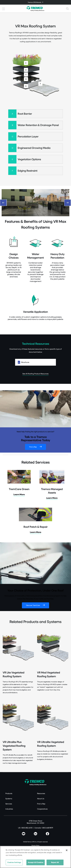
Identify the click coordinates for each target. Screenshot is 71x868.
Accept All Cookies (36, 862)
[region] (35, 857)
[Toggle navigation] (35, 2)
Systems (9, 799)
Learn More (19, 494)
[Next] (68, 203)
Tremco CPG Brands (34, 2)
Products (9, 793)
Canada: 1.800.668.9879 (44, 828)
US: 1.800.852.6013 (25, 828)
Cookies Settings (14, 862)
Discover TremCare (33, 605)
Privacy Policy (35, 845)
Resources (41, 793)
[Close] (67, 850)
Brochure (35, 362)
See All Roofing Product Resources (35, 374)
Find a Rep (33, 447)
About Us (41, 799)
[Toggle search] (67, 9)
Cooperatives (42, 809)
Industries (9, 809)
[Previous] (3, 203)
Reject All (55, 862)
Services (9, 804)
